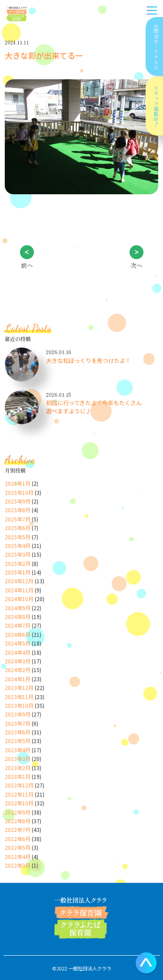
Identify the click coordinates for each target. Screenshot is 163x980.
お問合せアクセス (155, 47)
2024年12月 (19, 581)
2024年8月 (18, 617)
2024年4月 (18, 652)
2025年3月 (18, 554)
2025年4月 (18, 546)
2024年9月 (18, 608)
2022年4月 (18, 857)
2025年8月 (18, 510)
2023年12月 (19, 688)
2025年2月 (18, 563)
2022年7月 (18, 830)
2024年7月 (18, 625)
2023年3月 (18, 759)
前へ (27, 265)
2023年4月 (18, 750)
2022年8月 (18, 821)
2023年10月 (19, 705)
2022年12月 (19, 785)
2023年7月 (18, 723)
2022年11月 (19, 794)
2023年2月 (18, 768)
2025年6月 (18, 528)
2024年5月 (18, 643)
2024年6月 (18, 634)
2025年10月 (19, 492)
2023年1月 (18, 776)
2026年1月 (18, 483)
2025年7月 (18, 519)
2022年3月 (18, 865)
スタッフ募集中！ (156, 106)
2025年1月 (18, 572)
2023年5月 (18, 741)
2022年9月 (18, 812)
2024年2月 (18, 670)
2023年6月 (18, 732)
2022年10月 (19, 803)
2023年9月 (18, 714)
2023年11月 (19, 697)
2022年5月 (18, 847)
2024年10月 (19, 599)
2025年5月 (18, 537)
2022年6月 (18, 839)
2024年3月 (18, 661)
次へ (136, 265)
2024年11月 (19, 590)
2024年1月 (18, 679)
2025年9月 (18, 501)
